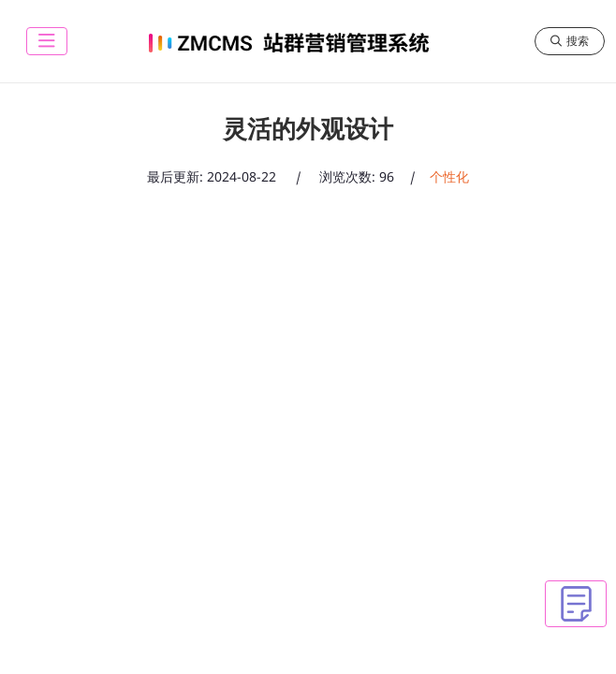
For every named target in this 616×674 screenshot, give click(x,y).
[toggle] (47, 41)
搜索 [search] (570, 41)
